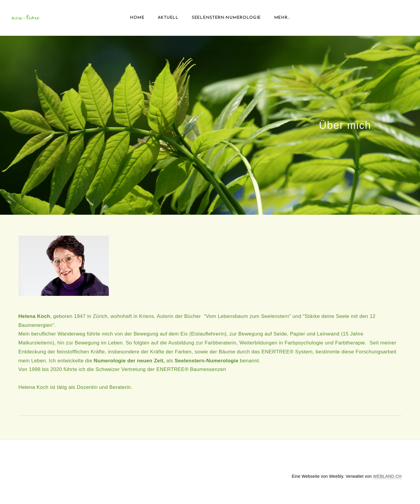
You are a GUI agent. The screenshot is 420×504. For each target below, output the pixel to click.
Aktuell (168, 18)
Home (137, 18)
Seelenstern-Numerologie (226, 18)
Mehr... (282, 18)
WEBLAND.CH (387, 476)
